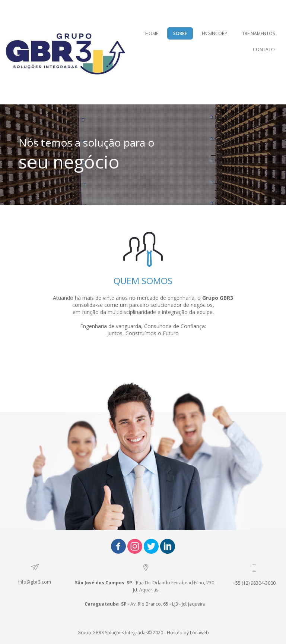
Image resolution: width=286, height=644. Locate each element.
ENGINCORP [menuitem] (214, 33)
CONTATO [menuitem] (264, 49)
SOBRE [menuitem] (180, 33)
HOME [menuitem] (152, 33)
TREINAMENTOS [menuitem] (258, 33)
